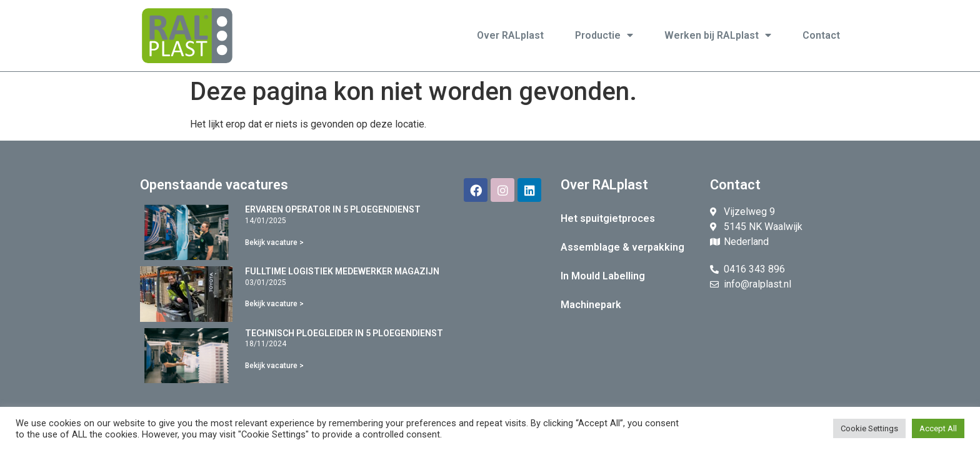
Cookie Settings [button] (869, 428)
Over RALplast (510, 35)
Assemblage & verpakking (622, 247)
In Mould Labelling (603, 276)
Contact (821, 35)
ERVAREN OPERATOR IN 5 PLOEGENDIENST (333, 209)
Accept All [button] (938, 428)
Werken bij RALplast (718, 35)
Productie (604, 35)
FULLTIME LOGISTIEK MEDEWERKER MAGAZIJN (342, 271)
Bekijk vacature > (274, 242)
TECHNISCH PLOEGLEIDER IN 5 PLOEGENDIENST (344, 333)
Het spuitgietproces (608, 218)
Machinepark (591, 305)
